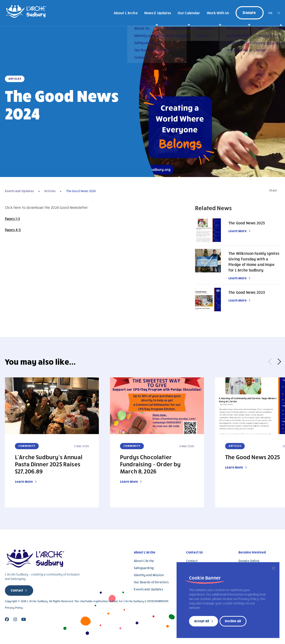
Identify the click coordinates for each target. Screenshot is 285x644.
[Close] (273, 568)
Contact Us (195, 552)
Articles (50, 191)
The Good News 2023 (247, 292)
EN (270, 13)
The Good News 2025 (247, 223)
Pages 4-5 (13, 230)
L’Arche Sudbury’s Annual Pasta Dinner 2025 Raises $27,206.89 (49, 464)
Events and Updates (19, 191)
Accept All (202, 621)
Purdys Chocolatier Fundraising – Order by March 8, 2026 (150, 464)
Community (27, 446)
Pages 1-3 (12, 218)
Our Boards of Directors (151, 582)
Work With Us (218, 13)
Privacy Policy (14, 608)
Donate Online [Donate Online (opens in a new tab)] (249, 561)
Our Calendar (189, 13)
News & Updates (158, 13)
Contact (17, 590)
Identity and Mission (149, 575)
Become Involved (252, 552)
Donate (249, 12)
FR (279, 13)
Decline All (233, 621)
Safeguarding (144, 568)
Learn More (238, 231)
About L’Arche (126, 13)
